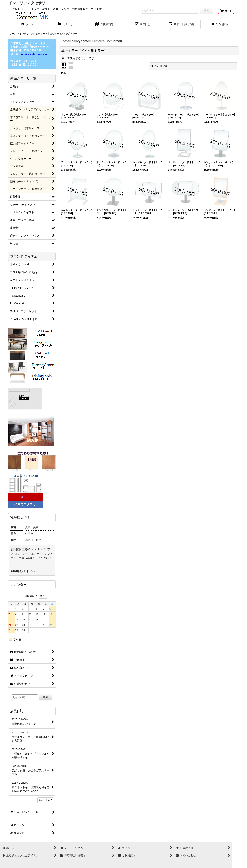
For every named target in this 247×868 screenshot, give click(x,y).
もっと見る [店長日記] (46, 800)
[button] (220, 25)
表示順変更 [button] (159, 66)
